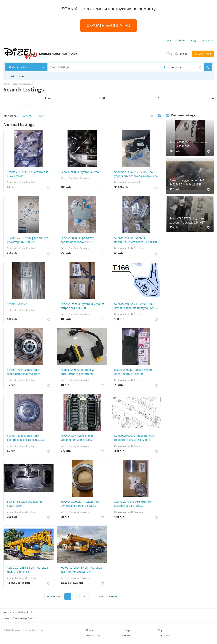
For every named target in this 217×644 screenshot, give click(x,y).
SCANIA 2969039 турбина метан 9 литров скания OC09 (82, 306)
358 (101, 596)
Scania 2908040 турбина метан (81, 172)
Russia (6, 618)
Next (113, 596)
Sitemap (90, 630)
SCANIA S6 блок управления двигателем (25, 504)
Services (181, 40)
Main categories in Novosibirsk (18, 612)
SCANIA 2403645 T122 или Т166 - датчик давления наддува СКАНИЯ (137, 306)
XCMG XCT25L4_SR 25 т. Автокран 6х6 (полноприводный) (82, 570)
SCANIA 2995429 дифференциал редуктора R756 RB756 (28, 240)
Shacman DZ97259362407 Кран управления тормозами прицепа (136, 174)
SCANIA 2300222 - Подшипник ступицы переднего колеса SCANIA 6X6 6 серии (80, 504)
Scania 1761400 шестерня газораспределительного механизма (24, 372)
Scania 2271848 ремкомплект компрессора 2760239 (133, 504)
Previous (54, 596)
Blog (193, 40)
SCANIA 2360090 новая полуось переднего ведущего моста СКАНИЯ (135, 438)
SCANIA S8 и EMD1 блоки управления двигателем (77, 438)
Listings (167, 40)
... (93, 596)
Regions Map (93, 635)
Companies (207, 40)
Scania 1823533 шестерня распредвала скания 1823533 (26, 438)
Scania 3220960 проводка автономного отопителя (77, 372)
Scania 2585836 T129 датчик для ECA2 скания (28, 174)
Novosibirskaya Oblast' (24, 618)
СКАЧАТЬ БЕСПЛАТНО (109, 26)
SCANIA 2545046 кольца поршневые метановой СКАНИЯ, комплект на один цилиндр (136, 240)
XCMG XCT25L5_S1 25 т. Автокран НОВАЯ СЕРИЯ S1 (28, 570)
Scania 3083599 (17, 304)
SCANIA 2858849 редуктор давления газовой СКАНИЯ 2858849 (78, 240)
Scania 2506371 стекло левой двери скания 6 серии (133, 372)
